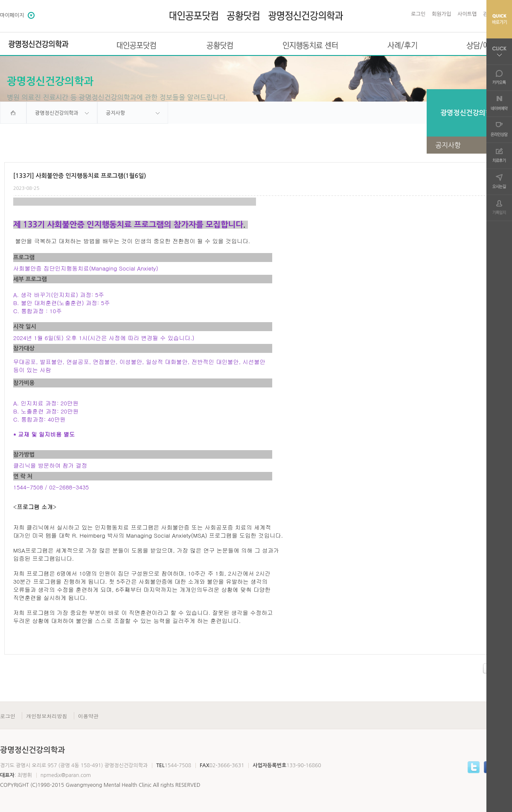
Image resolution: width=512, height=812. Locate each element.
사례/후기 (402, 45)
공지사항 (474, 145)
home (13, 113)
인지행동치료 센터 (310, 45)
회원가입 (441, 14)
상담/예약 (482, 45)
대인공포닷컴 (136, 45)
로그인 (418, 14)
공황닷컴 (220, 45)
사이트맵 (467, 14)
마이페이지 (12, 15)
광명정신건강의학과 (38, 44)
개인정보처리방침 (47, 716)
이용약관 (88, 716)
